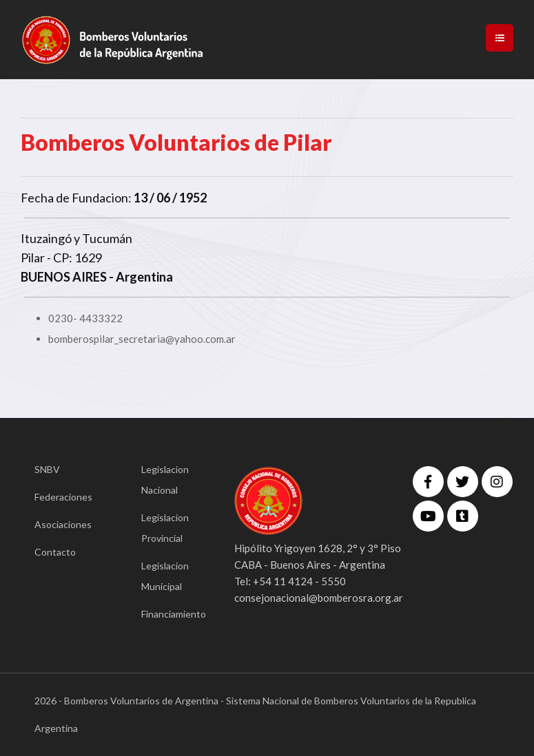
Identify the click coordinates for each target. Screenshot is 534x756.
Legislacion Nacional (165, 480)
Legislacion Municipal (165, 576)
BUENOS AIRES (64, 277)
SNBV (47, 469)
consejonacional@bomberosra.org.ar (319, 598)
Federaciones (60, 497)
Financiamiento (167, 614)
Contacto (55, 552)
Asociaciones (60, 524)
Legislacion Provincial (165, 528)
